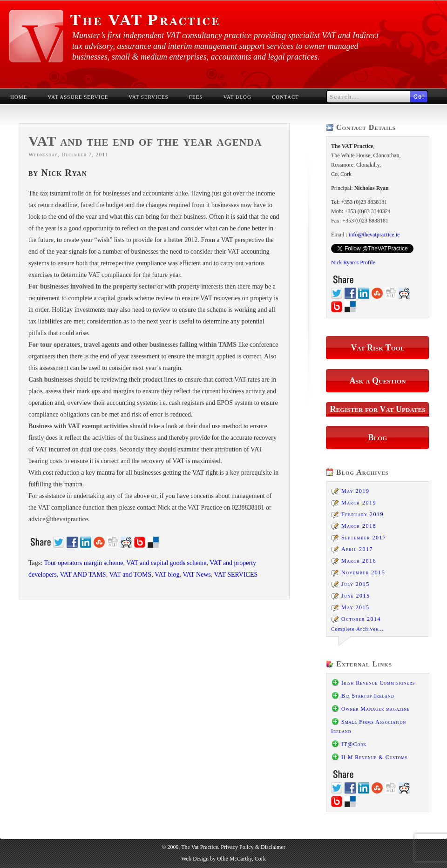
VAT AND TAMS (83, 575)
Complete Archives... (357, 629)
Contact (285, 97)
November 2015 (363, 572)
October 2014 (361, 619)
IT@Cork (354, 744)
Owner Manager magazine (376, 709)
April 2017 (357, 549)
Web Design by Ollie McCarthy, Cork (223, 859)
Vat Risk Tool (377, 348)
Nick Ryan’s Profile (353, 262)
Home (19, 97)
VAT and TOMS (130, 575)
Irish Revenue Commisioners (378, 683)
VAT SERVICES (236, 575)
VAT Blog (237, 97)
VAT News (197, 575)
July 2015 (356, 584)
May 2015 (356, 607)
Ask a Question (377, 381)
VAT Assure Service (78, 97)
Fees (196, 97)
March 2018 (359, 526)
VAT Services (149, 97)
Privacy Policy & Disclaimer (253, 847)
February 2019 (362, 514)
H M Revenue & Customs (374, 757)
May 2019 (356, 491)
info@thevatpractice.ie (374, 235)
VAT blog (167, 575)
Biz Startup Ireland (368, 696)
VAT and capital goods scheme (166, 563)
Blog (378, 437)
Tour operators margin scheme (83, 563)
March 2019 (359, 503)
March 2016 (359, 561)
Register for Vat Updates (378, 409)
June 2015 (356, 596)
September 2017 (364, 538)
